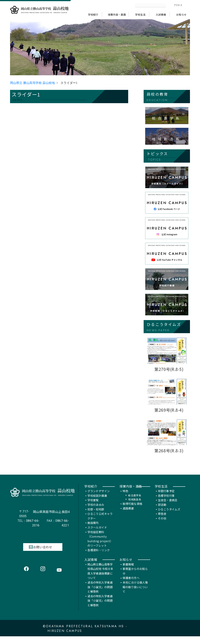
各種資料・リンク (99, 555)
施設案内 (93, 528)
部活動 (162, 510)
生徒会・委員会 (168, 505)
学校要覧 (93, 505)
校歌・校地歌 (96, 515)
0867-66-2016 (29, 528)
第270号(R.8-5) (169, 370)
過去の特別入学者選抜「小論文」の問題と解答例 (100, 592)
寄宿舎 (162, 519)
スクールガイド (97, 533)
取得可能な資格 (132, 509)
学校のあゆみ (96, 510)
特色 (125, 496)
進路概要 (128, 514)
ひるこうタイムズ (169, 515)
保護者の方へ (131, 583)
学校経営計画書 (97, 501)
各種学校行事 (166, 501)
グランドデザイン (99, 496)
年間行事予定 (166, 496)
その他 (162, 524)
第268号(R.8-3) (169, 452)
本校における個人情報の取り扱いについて (135, 592)
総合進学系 (135, 501)
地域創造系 (135, 505)
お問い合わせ (43, 552)
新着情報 (128, 570)
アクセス (178, 5)
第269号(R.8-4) (169, 411)
